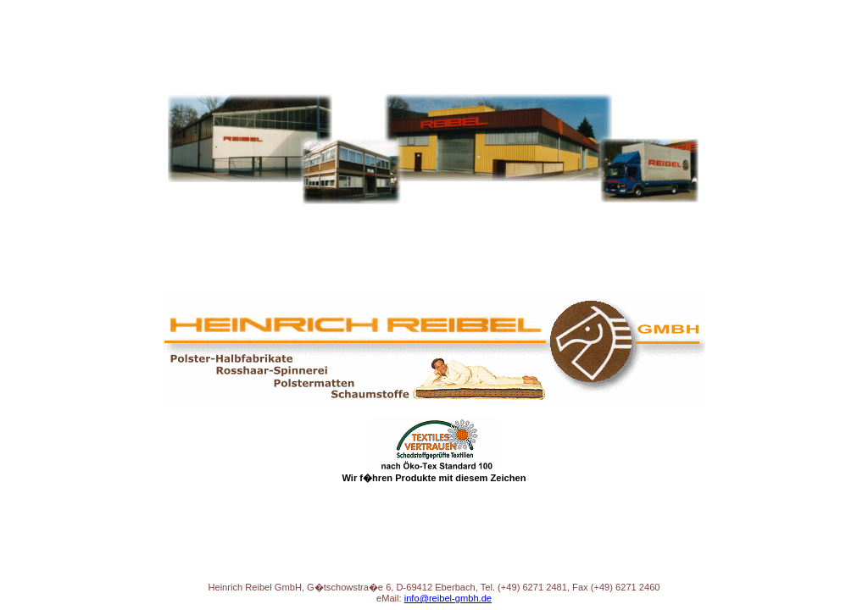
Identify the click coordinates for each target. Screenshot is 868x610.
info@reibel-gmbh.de (448, 598)
